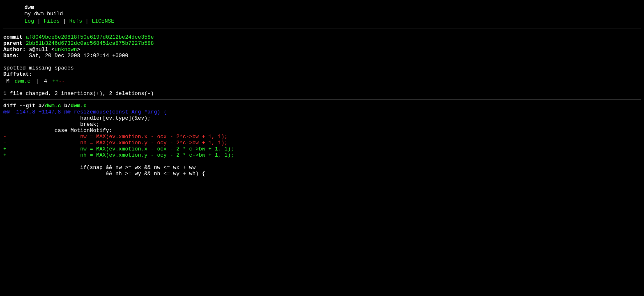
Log (29, 23)
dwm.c (22, 93)
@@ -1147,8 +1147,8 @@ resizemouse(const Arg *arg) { (85, 128)
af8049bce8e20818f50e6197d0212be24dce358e (90, 41)
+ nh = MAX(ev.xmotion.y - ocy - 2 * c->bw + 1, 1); (119, 180)
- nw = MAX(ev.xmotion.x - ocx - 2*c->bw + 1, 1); (115, 157)
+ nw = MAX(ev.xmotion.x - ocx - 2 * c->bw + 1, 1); (119, 172)
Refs (76, 23)
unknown (66, 55)
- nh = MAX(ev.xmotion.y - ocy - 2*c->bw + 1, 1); (115, 165)
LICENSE (103, 23)
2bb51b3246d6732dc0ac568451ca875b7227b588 (90, 48)
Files (52, 23)
